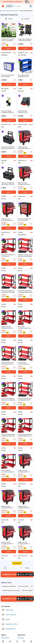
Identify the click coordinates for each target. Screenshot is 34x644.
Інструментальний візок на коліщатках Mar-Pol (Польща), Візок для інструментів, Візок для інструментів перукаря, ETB (25, 399)
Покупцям (21, 638)
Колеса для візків (23, 586)
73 (21, 568)
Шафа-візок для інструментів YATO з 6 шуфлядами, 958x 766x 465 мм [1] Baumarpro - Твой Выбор (25, 543)
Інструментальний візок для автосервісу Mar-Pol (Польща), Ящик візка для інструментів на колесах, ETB (25, 435)
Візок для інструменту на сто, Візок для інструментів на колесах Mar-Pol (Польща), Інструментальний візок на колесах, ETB (8, 255)
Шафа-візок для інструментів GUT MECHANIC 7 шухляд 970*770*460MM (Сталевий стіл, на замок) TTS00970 (25, 112)
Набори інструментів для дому (11, 590)
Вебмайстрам (5, 638)
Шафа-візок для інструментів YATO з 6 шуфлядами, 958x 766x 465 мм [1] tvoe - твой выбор (24, 507)
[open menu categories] (10, 642)
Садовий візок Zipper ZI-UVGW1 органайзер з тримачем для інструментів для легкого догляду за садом (8, 40)
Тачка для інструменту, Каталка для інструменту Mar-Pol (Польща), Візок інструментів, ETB (8, 399)
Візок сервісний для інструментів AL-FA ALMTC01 (24, 76)
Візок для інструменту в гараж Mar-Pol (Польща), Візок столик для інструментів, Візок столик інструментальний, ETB (8, 291)
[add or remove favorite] (14, 44)
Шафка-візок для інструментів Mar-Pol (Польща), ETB (7, 327)
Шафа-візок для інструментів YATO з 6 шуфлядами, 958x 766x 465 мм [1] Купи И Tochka (25, 184)
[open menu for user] (31, 642)
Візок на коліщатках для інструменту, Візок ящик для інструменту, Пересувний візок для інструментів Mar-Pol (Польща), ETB (8, 435)
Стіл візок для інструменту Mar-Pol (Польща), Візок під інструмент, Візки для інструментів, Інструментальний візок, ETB (25, 363)
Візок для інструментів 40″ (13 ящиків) (8, 76)
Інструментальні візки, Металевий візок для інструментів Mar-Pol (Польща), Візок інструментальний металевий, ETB (8, 363)
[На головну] (3, 7)
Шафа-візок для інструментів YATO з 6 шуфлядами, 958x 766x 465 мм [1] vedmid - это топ (8, 220)
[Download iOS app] (22, 574)
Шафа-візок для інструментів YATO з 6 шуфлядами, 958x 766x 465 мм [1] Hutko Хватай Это (8, 543)
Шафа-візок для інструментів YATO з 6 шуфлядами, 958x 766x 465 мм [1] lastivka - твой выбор (25, 148)
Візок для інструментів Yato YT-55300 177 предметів (24, 220)
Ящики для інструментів (9, 586)
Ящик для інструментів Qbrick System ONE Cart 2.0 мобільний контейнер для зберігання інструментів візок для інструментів (8, 148)
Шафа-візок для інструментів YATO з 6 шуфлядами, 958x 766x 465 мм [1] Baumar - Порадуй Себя (24, 471)
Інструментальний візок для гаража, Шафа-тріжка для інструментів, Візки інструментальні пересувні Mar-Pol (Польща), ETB (25, 291)
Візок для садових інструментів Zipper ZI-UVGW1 (8, 112)
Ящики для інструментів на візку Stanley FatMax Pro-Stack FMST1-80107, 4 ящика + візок (25, 40)
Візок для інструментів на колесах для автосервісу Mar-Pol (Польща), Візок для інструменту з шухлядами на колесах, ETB (25, 255)
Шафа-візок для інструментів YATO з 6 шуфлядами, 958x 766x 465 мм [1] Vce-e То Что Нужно (8, 507)
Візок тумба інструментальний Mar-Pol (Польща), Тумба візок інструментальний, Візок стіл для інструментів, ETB (25, 327)
